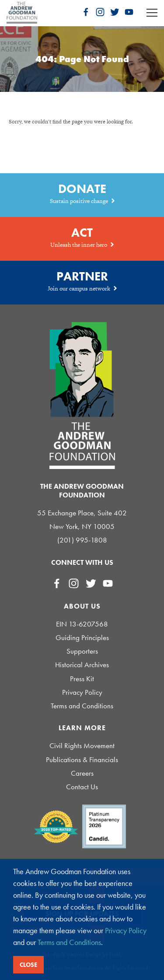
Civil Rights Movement (82, 746)
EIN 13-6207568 (82, 624)
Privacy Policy (82, 692)
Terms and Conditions (82, 706)
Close (28, 965)
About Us (82, 606)
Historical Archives (82, 665)
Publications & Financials (82, 760)
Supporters (82, 651)
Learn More (82, 728)
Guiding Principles (82, 638)
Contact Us (82, 787)
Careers (82, 773)
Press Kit (82, 679)
